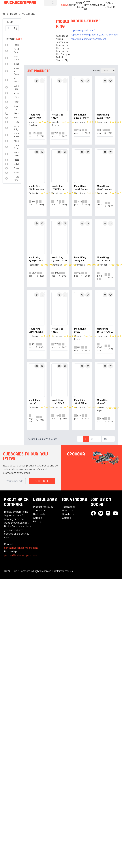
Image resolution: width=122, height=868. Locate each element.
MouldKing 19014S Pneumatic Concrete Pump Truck (35, 402)
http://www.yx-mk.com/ (83, 30)
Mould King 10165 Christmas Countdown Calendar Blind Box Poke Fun (59, 330)
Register (110, 7)
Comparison (97, 5)
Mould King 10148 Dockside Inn (58, 116)
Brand (65, 5)
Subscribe (42, 481)
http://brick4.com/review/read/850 (89, 39)
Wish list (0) (87, 5)
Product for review (43, 507)
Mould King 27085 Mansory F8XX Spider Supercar (37, 188)
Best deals (39, 514)
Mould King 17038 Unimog (105, 188)
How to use (69, 511)
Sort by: (97, 71)
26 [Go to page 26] (105, 439)
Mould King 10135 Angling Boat (36, 330)
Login (108, 3)
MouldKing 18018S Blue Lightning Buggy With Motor (81, 402)
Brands (14, 14)
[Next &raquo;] (112, 439)
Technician (79, 122)
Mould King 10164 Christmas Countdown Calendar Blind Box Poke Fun (82, 330)
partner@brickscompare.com (21, 555)
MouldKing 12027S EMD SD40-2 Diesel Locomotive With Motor (59, 402)
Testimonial (69, 507)
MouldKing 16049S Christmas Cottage (103, 402)
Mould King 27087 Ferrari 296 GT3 (58, 188)
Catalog (38, 518)
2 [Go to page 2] (92, 439)
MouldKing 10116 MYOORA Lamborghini (105, 330)
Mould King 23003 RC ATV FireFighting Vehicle (36, 259)
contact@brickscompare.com (21, 548)
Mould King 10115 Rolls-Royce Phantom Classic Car (80, 259)
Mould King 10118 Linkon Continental (104, 259)
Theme (72, 5)
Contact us (39, 511)
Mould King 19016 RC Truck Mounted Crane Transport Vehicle (59, 259)
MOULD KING (29, 14)
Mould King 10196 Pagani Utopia (81, 188)
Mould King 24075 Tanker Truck (81, 116)
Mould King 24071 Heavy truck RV (104, 116)
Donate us (68, 514)
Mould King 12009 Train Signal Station (36, 116)
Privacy (37, 522)
